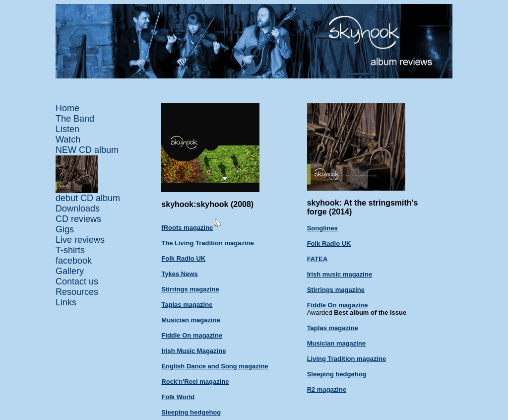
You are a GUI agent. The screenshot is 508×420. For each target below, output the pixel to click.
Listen (67, 129)
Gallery (70, 271)
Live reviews (80, 240)
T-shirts (70, 250)
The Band (75, 119)
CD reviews (78, 219)
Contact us (77, 281)
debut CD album (88, 198)
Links (66, 302)
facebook (74, 261)
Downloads (78, 209)
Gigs (65, 229)
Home (67, 108)
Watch (68, 140)
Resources (77, 292)
